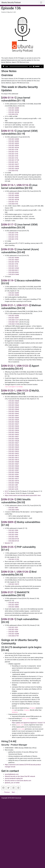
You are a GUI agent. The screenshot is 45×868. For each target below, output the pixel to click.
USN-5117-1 (9, 225)
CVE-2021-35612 (14, 458)
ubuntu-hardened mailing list (14, 778)
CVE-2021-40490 (14, 110)
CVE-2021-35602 (14, 468)
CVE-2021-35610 (14, 460)
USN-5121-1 (9, 305)
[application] (22, 66)
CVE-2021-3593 (13, 535)
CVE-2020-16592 (14, 510)
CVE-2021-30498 (14, 295)
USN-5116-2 (23, 185)
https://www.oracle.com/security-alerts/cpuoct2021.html (23, 495)
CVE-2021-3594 (13, 533)
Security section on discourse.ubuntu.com (18, 781)
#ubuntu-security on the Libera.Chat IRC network (20, 776)
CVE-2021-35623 (14, 451)
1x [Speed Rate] (42, 66)
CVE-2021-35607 (14, 464)
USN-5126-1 (9, 572)
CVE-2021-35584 (14, 477)
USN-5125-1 (9, 547)
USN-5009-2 (9, 522)
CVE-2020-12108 (14, 324)
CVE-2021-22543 (14, 268)
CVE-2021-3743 (13, 154)
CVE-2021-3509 (13, 632)
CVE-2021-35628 (14, 441)
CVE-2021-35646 (14, 405)
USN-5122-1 (9, 366)
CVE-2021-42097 (14, 318)
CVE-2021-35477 (14, 164)
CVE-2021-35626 (14, 445)
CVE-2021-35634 (14, 430)
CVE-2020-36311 (14, 270)
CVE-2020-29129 (14, 541)
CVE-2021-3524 (13, 630)
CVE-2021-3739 (13, 156)
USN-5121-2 (23, 305)
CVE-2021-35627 (14, 443)
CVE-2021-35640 (14, 418)
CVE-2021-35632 (14, 435)
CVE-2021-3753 (13, 152)
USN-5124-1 (9, 499)
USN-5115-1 (9, 131)
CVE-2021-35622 (14, 453)
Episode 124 (9, 543)
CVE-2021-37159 (14, 160)
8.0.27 (7, 491)
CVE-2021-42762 (14, 603)
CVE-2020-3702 (13, 114)
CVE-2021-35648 (14, 401)
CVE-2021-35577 (14, 479)
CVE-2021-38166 (14, 147)
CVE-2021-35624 (14, 449)
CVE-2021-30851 (14, 605)
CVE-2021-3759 (13, 150)
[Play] (4, 66)
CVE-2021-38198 (14, 112)
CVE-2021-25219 (14, 584)
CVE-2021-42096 (14, 316)
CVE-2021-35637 (14, 424)
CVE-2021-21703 (14, 559)
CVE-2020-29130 (14, 539)
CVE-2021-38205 (14, 143)
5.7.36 (7, 493)
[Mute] (34, 66)
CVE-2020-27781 (14, 636)
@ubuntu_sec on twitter (12, 783)
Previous (6, 792)
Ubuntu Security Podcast (11, 2)
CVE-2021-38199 (14, 262)
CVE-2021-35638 (14, 422)
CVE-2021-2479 (13, 487)
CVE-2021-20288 (14, 634)
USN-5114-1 (9, 98)
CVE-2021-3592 (13, 537)
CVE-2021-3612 (13, 266)
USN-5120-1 (9, 249)
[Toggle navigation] (41, 2)
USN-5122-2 (23, 366)
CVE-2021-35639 (14, 420)
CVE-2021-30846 (14, 607)
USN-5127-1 (9, 592)
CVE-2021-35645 (14, 407)
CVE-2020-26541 (14, 272)
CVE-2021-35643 (14, 411)
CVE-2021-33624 (14, 169)
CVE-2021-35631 (14, 437)
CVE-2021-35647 (14, 403)
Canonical (18, 798)
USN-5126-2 (23, 572)
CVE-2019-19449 (14, 274)
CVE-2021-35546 (14, 483)
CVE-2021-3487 (13, 508)
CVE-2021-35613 (14, 456)
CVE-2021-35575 (14, 481)
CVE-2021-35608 (14, 462)
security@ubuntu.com (12, 774)
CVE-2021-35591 (14, 474)
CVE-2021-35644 (14, 409)
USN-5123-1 (9, 391)
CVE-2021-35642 (14, 414)
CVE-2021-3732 (13, 158)
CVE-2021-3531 (13, 627)
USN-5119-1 (9, 281)
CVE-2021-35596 (14, 472)
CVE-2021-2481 (13, 485)
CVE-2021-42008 (14, 108)
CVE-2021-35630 (14, 439)
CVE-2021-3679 (13, 162)
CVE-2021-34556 (14, 166)
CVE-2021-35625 (14, 447)
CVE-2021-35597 (14, 470)
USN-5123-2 (23, 391)
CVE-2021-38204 (14, 145)
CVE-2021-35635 (14, 428)
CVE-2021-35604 (14, 466)
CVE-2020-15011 (14, 322)
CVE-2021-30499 (14, 293)
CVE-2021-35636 (14, 426)
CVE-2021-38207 (14, 260)
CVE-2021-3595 (13, 530)
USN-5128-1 (9, 619)
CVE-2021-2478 (13, 489)
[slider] (19, 66)
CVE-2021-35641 (14, 416)
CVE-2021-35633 (14, 432)
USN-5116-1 (9, 185)
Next (14, 792)
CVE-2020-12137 (14, 320)
